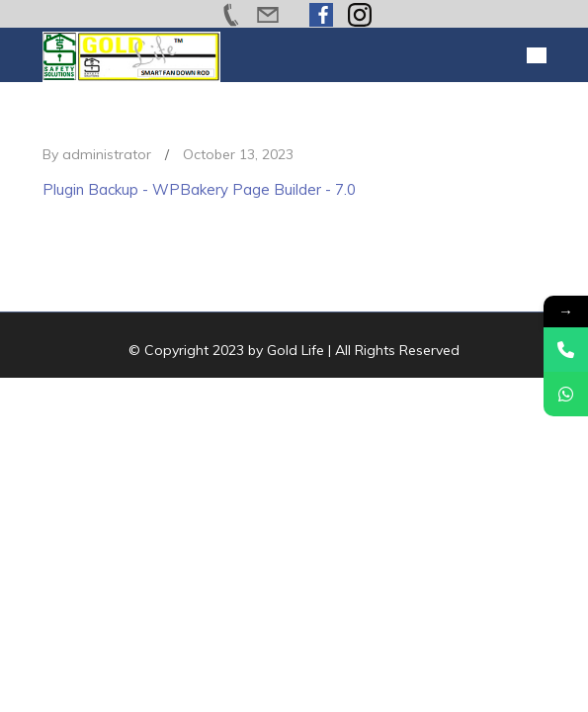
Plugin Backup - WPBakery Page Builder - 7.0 (199, 189)
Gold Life (295, 350)
